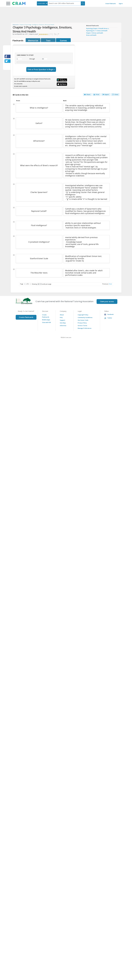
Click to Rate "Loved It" (48, 34)
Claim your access (107, 302)
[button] (8, 4)
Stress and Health (91, 35)
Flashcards (16, 25)
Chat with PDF (47, 322)
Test (48, 41)
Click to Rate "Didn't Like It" (42, 34)
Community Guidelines (85, 317)
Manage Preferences (85, 328)
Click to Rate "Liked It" (44, 34)
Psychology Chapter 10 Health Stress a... (98, 29)
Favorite (51, 34)
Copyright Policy (83, 315)
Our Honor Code (83, 320)
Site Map (63, 323)
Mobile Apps (46, 320)
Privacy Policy (82, 323)
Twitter (110, 318)
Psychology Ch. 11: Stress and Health (97, 31)
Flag (59, 34)
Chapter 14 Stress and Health (95, 33)
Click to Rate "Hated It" (40, 34)
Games (63, 41)
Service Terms (82, 326)
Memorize (33, 41)
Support (62, 320)
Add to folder (55, 34)
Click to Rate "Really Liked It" (46, 34)
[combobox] (42, 3)
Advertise (63, 326)
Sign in (121, 4)
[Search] (83, 3)
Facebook (110, 314)
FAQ (61, 317)
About (62, 315)
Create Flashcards (111, 4)
